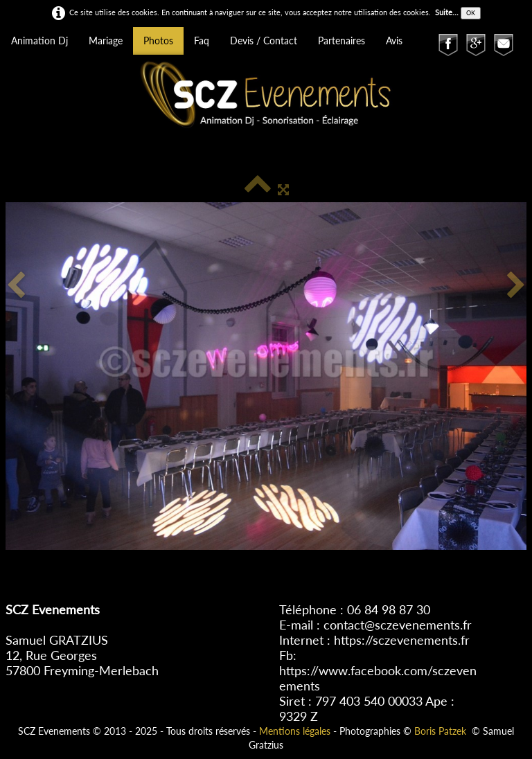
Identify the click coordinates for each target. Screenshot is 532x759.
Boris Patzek (440, 731)
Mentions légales (295, 731)
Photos (158, 41)
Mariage (106, 41)
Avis (394, 41)
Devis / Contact (264, 41)
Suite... (447, 12)
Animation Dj (39, 41)
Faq (202, 41)
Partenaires (342, 41)
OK (471, 13)
